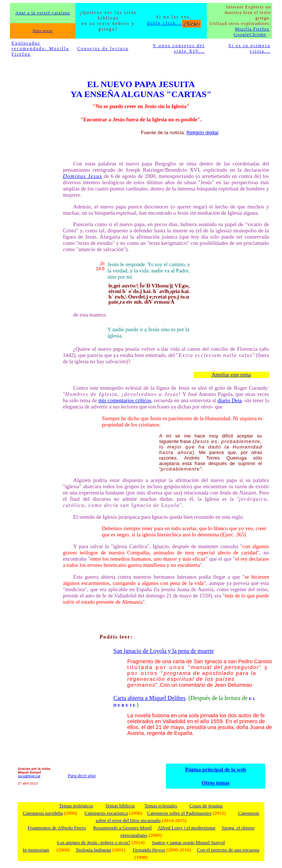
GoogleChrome (250, 35)
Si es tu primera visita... (249, 48)
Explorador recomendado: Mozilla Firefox (40, 49)
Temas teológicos (76, 806)
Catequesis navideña (43, 813)
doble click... (174, 23)
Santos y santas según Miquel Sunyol (189, 842)
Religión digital (203, 133)
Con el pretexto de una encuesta (228, 850)
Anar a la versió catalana (43, 13)
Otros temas (216, 783)
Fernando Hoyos (149, 850)
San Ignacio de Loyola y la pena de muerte (164, 651)
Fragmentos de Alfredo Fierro (57, 828)
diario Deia (230, 400)
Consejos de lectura (103, 49)
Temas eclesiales (161, 806)
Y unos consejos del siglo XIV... (179, 48)
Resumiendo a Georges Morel (122, 828)
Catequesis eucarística (106, 813)
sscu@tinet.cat (29, 776)
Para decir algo (82, 776)
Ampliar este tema (231, 375)
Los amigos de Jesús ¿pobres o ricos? (94, 842)
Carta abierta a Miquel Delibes (149, 698)
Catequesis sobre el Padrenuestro (179, 813)
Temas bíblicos (120, 806)
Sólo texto (43, 31)
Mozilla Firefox (252, 29)
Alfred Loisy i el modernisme (187, 828)
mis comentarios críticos (125, 400)
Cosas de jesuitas (206, 806)
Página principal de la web (216, 769)
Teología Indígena (93, 850)
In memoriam (36, 850)
